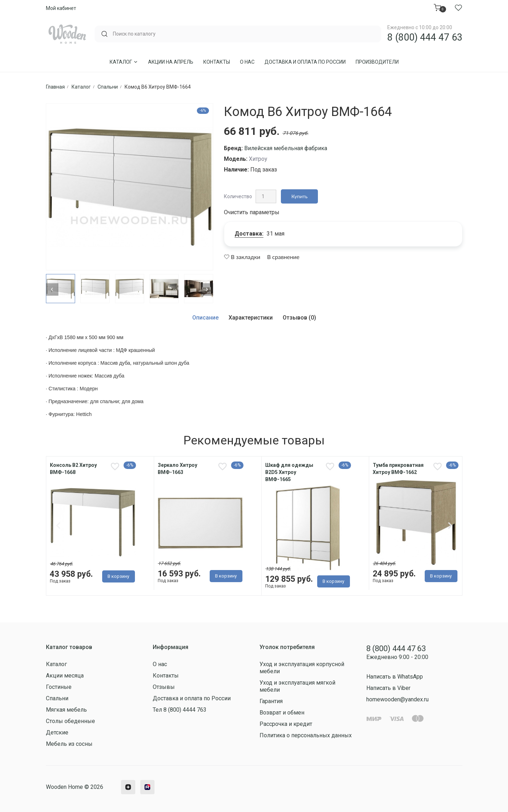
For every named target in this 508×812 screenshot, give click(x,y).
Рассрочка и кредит (286, 724)
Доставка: (249, 234)
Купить (300, 196)
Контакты (217, 62)
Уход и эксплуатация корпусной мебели (302, 668)
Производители (377, 62)
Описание (205, 318)
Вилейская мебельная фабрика (286, 148)
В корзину (118, 576)
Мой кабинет (61, 8)
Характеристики (251, 318)
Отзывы (164, 687)
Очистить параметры (252, 212)
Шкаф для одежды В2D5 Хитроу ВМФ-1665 (289, 472)
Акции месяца (65, 676)
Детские (57, 732)
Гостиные (59, 687)
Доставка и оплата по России (305, 62)
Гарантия (271, 701)
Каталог (124, 62)
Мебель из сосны (69, 744)
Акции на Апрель (171, 62)
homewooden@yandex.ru (397, 699)
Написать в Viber (388, 688)
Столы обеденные (70, 721)
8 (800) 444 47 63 (425, 37)
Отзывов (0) (299, 318)
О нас (247, 62)
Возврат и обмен (282, 713)
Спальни (57, 698)
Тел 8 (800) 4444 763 (180, 710)
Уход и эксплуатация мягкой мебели (297, 686)
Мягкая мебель (66, 710)
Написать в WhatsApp (395, 677)
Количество (238, 196)
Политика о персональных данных (306, 735)
